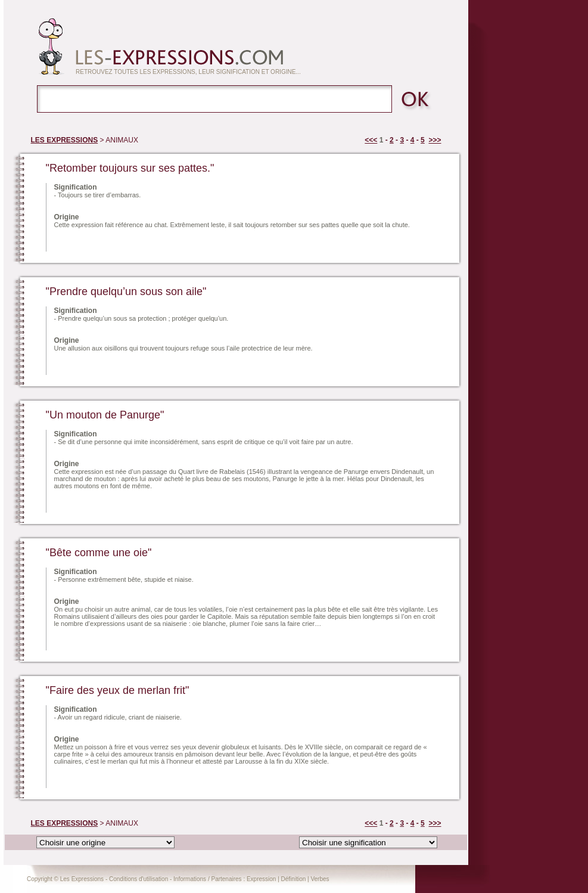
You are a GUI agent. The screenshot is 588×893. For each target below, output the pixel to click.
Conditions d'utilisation (139, 879)
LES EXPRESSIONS (65, 140)
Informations (190, 879)
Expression (261, 879)
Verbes (320, 879)
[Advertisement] (194, 240)
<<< (371, 140)
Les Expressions (82, 879)
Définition (294, 879)
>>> (435, 140)
